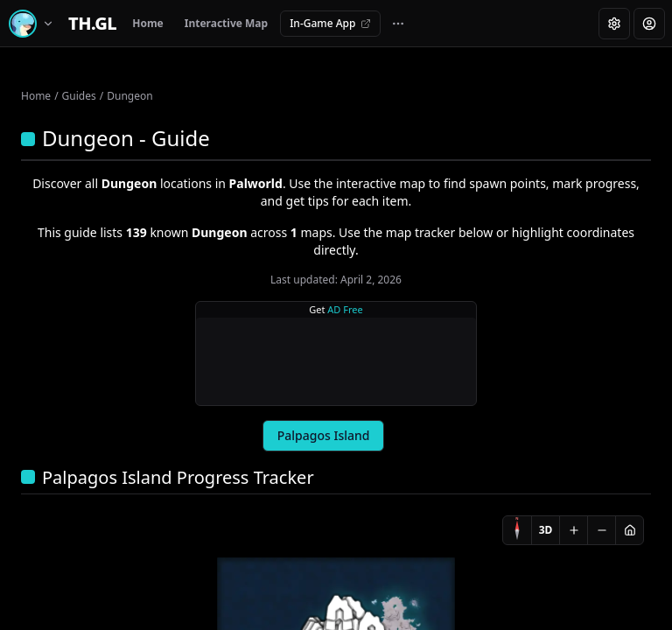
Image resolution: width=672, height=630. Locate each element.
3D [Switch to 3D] (546, 530)
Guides (79, 96)
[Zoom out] (601, 530)
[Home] (92, 24)
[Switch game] (34, 24)
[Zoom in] (573, 530)
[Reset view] (629, 530)
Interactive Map (226, 23)
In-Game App (330, 23)
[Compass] (517, 530)
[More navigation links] (398, 24)
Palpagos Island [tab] (324, 435)
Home (148, 23)
